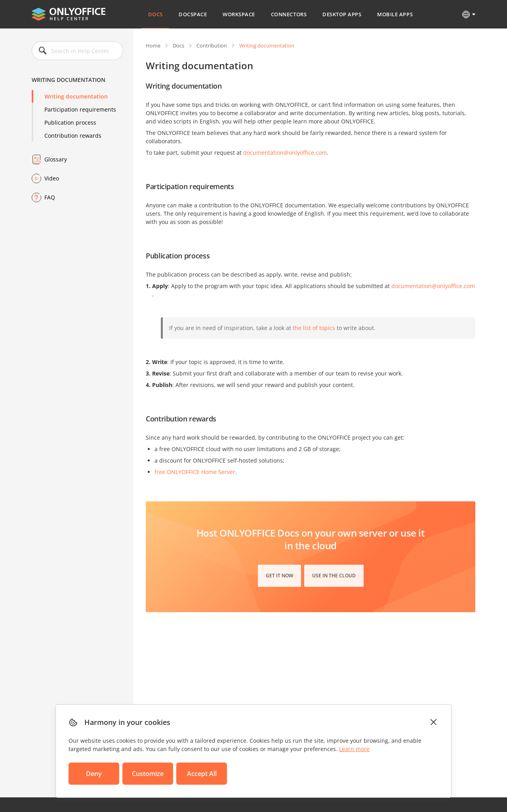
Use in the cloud (334, 576)
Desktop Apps (342, 14)
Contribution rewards (73, 136)
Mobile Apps (395, 14)
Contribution (212, 46)
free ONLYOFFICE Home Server (195, 472)
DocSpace (193, 14)
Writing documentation (76, 96)
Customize (148, 774)
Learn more (354, 749)
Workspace (239, 14)
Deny (94, 774)
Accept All (202, 774)
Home (153, 46)
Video (52, 178)
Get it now (279, 576)
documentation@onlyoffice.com (285, 153)
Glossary (56, 159)
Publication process (70, 122)
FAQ (50, 197)
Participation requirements (80, 109)
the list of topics (314, 328)
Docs (155, 14)
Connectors (289, 14)
